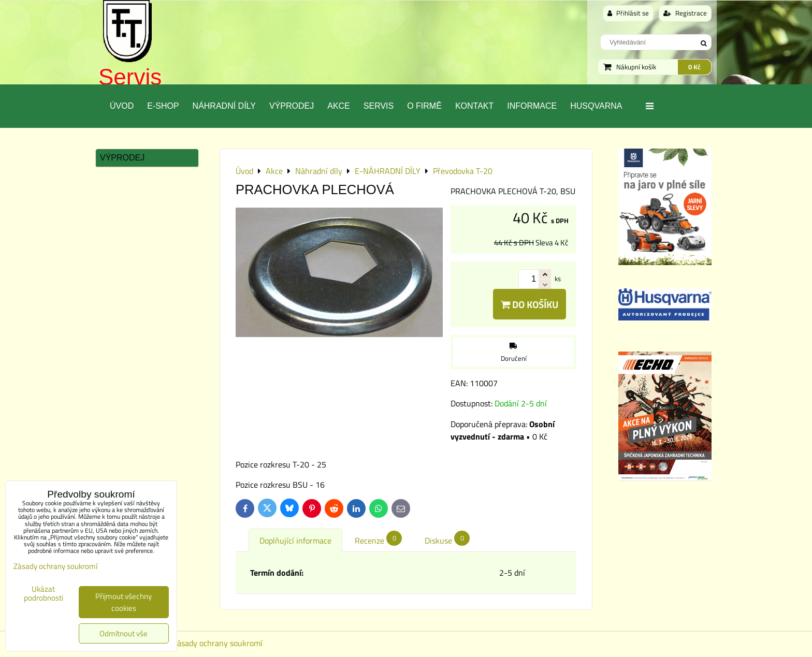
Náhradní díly (224, 106)
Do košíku (530, 304)
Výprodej (292, 106)
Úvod (122, 106)
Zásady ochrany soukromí (218, 643)
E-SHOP (163, 106)
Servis (130, 77)
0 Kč (694, 67)
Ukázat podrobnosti (44, 594)
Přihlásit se (628, 13)
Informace (532, 106)
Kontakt (474, 106)
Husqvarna (596, 106)
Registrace (685, 13)
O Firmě (424, 106)
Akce (339, 106)
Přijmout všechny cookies (124, 602)
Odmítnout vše (124, 633)
